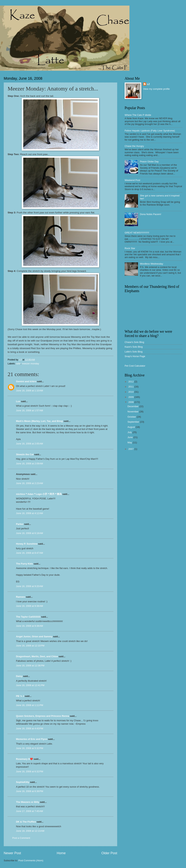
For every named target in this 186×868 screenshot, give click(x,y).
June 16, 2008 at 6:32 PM (30, 771)
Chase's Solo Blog (134, 342)
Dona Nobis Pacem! (151, 214)
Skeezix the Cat (25, 454)
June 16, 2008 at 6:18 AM (29, 533)
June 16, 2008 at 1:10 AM (29, 391)
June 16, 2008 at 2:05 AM (29, 444)
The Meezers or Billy (28, 802)
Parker (20, 524)
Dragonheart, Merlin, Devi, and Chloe (37, 656)
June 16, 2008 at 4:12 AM (29, 513)
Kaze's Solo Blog (134, 347)
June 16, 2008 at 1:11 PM (30, 705)
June (130, 437)
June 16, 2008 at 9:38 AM (29, 606)
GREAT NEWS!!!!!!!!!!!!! (137, 233)
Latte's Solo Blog (134, 352)
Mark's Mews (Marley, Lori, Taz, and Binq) (39, 421)
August (132, 427)
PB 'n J (20, 696)
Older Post (109, 853)
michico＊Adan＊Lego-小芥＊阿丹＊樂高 (39, 494)
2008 (131, 402)
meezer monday (31, 364)
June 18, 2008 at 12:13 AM (30, 831)
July (130, 432)
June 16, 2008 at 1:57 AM (29, 410)
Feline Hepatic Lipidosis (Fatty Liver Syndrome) (150, 131)
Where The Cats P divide (138, 115)
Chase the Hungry (134, 146)
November (133, 412)
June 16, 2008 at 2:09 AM (29, 464)
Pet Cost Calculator (135, 366)
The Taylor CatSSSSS (28, 617)
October (132, 417)
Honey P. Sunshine (27, 544)
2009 (131, 397)
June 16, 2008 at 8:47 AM (29, 553)
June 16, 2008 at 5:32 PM (30, 748)
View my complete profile (157, 89)
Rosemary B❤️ (24, 759)
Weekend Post (132, 180)
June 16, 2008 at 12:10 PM (30, 646)
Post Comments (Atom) (31, 860)
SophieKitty (23, 782)
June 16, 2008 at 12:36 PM (30, 666)
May (130, 442)
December (133, 406)
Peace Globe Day (149, 162)
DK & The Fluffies (26, 822)
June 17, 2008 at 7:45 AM (29, 811)
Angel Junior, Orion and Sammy (34, 636)
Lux (18, 401)
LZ (148, 84)
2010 (131, 392)
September (134, 422)
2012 (131, 382)
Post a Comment (21, 838)
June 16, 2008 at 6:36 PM (30, 791)
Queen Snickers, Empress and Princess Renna (43, 716)
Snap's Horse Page (135, 356)
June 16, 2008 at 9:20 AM (29, 586)
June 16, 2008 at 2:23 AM (29, 483)
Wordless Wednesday (151, 264)
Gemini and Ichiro (26, 381)
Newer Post (12, 853)
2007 (131, 449)
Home (61, 853)
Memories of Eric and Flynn (32, 739)
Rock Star (130, 248)
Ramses (21, 597)
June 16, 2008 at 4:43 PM (30, 728)
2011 (131, 387)
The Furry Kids (24, 564)
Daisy (19, 676)
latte (18, 364)
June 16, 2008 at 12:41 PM (30, 685)
